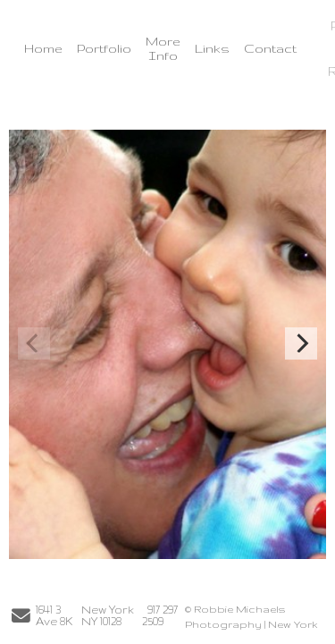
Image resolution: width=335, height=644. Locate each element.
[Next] (301, 343)
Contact (270, 48)
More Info (163, 48)
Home (43, 48)
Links (212, 48)
